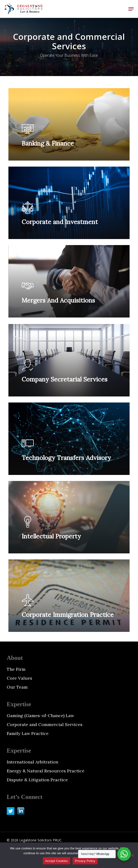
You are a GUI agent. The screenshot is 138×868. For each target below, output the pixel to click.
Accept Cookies (56, 861)
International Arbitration (32, 762)
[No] (132, 855)
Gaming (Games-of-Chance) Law (40, 716)
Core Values (19, 678)
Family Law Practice (28, 733)
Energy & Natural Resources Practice (46, 771)
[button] (131, 9)
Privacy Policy (85, 861)
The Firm (16, 669)
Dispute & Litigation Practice (37, 780)
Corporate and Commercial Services (45, 724)
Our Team (17, 687)
